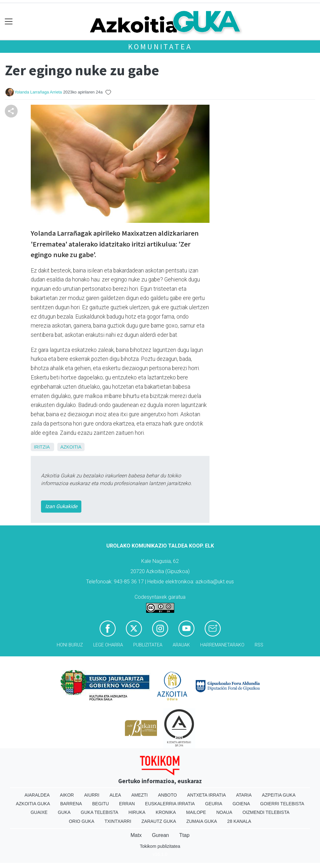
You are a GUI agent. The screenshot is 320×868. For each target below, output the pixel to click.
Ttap (185, 835)
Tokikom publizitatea (160, 846)
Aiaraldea (37, 795)
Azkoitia (71, 447)
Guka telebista (99, 812)
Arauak (181, 645)
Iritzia (42, 447)
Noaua (224, 812)
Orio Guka (82, 821)
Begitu (101, 804)
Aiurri (92, 795)
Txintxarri (118, 821)
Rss (259, 645)
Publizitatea (148, 645)
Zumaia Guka (202, 821)
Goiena (241, 804)
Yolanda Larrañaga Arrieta (38, 92)
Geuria (214, 804)
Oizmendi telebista (266, 812)
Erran (127, 804)
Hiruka (137, 812)
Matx (136, 835)
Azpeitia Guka (279, 795)
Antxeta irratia (206, 795)
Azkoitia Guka (33, 804)
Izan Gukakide (61, 506)
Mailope (196, 812)
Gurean (160, 835)
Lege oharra (108, 645)
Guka (64, 812)
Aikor (67, 795)
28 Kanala (239, 821)
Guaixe (39, 812)
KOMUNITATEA (160, 47)
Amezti (139, 795)
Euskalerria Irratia (170, 804)
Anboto (167, 795)
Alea (115, 795)
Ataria (244, 795)
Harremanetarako (222, 645)
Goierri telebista (282, 804)
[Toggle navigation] (9, 22)
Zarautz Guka (159, 821)
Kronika (166, 812)
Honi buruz (70, 645)
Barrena (71, 804)
